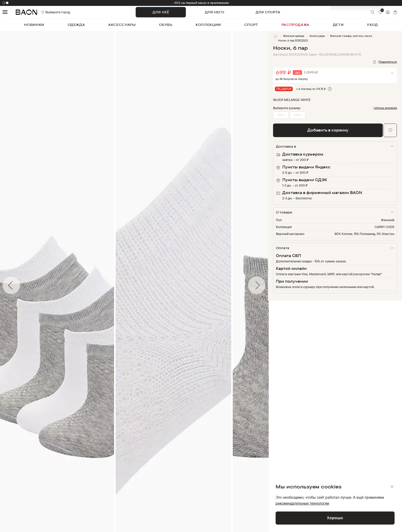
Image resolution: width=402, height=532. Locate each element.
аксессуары (122, 25)
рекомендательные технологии (302, 503)
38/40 (298, 115)
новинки (34, 25)
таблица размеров (385, 108)
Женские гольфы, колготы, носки (351, 36)
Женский (388, 220)
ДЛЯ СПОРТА (268, 12)
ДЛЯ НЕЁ (161, 12)
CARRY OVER (384, 227)
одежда (76, 25)
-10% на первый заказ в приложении (201, 3)
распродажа (296, 25)
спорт (251, 25)
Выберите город (49, 12)
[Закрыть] (392, 487)
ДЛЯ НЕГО (214, 12)
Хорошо (335, 518)
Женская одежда (294, 36)
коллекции (208, 25)
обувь (166, 25)
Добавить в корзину (328, 130)
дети (338, 25)
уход (372, 25)
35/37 (281, 115)
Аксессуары (317, 36)
